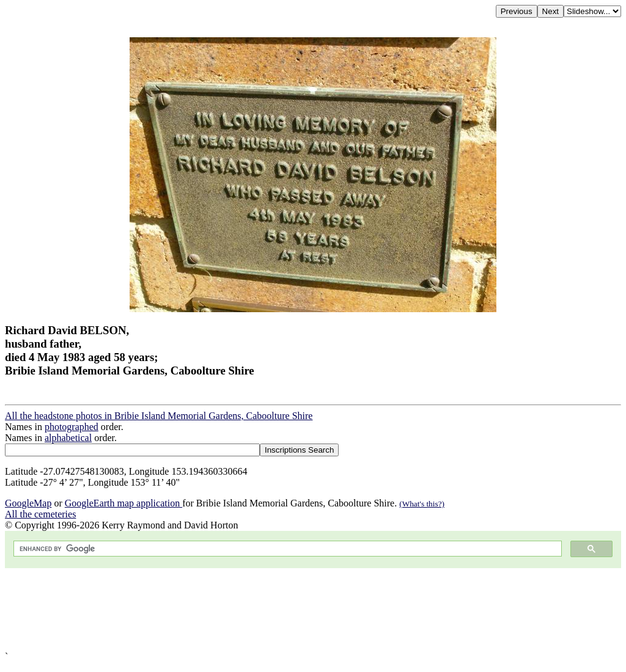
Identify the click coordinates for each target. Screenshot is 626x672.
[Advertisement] (313, 610)
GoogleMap (28, 503)
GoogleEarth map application (123, 503)
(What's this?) (422, 504)
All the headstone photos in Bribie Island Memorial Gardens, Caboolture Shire (159, 416)
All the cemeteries (40, 514)
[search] (286, 549)
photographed (72, 427)
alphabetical (68, 438)
